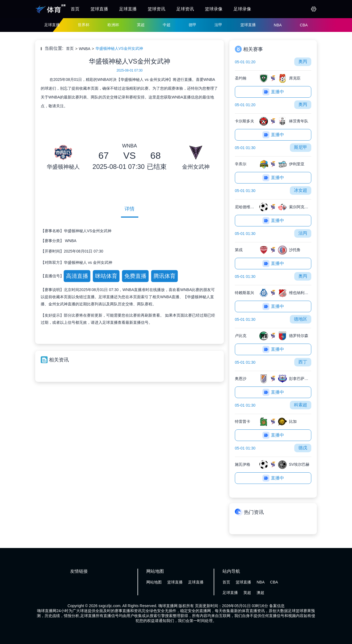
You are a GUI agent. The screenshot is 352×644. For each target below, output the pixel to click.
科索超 (301, 405)
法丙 (303, 233)
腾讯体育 (164, 276)
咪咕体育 (106, 276)
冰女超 (301, 190)
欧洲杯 (113, 25)
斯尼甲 (301, 147)
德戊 (303, 448)
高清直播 (77, 276)
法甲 (218, 25)
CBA (304, 25)
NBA (278, 25)
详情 (130, 209)
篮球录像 (214, 9)
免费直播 (135, 276)
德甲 (193, 25)
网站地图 (154, 582)
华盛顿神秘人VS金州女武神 (119, 48)
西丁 (303, 362)
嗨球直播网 (168, 606)
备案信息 (277, 606)
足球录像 (242, 9)
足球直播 (128, 9)
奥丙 (303, 61)
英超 (141, 25)
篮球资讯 (156, 9)
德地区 (301, 319)
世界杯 (84, 25)
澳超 (260, 593)
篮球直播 (99, 9)
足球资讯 (185, 9)
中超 (167, 25)
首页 (75, 9)
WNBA (85, 49)
